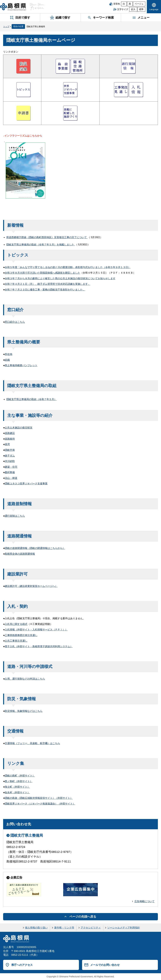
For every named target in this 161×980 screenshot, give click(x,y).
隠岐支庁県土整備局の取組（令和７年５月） (31, 399)
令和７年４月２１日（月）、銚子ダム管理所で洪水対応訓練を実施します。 (47, 284)
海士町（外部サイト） (17, 787)
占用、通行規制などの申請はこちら (25, 679)
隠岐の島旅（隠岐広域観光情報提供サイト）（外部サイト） (39, 798)
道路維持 (10, 439)
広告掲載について (144, 901)
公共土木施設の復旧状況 (19, 428)
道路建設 (10, 433)
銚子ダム (10, 456)
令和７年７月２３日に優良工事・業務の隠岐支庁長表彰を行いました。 (45, 290)
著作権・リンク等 (64, 928)
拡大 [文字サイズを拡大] (133, 9)
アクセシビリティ (91, 928)
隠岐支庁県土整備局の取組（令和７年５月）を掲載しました (41, 245)
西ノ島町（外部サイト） (19, 781)
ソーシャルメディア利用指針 (124, 928)
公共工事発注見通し (16, 641)
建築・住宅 (11, 467)
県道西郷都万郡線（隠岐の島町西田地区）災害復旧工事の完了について (47, 237)
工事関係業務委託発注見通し (21, 635)
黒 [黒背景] (130, 4)
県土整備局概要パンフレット (21, 365)
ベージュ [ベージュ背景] (139, 4)
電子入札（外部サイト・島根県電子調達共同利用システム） (39, 646)
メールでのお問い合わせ (105, 965)
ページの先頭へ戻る (83, 917)
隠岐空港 (10, 450)
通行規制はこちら (15, 516)
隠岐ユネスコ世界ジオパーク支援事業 (26, 484)
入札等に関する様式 (16, 624)
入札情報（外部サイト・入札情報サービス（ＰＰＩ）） (36, 630)
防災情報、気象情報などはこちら (24, 711)
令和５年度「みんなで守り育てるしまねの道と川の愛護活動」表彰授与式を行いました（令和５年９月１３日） (68, 267)
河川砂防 (10, 461)
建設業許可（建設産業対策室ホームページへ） (31, 586)
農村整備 (10, 472)
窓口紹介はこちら (15, 322)
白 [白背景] (124, 4)
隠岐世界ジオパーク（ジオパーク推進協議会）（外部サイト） (40, 804)
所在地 (8, 354)
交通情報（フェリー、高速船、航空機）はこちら (32, 743)
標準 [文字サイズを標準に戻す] (141, 9)
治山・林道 (11, 478)
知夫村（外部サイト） (17, 792)
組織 (7, 360)
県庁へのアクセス (22, 965)
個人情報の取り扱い (36, 928)
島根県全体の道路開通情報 (20, 554)
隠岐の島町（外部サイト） (20, 776)
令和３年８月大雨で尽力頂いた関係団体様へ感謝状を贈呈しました (42, 273)
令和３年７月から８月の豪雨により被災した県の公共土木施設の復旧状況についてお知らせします (60, 278)
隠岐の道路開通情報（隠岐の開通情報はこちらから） (35, 548)
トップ (6, 27)
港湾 (7, 444)
